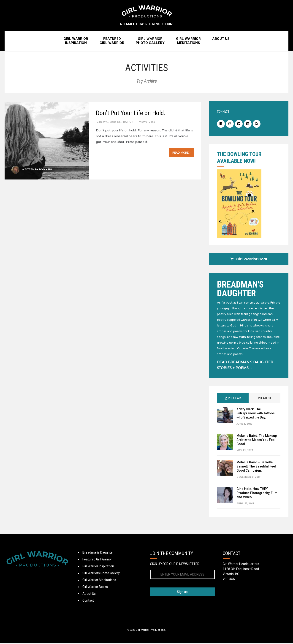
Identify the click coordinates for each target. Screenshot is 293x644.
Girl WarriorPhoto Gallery (150, 42)
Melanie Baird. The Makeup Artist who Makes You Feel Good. (257, 441)
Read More (181, 153)
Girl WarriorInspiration (76, 42)
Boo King (45, 170)
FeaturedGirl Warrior (112, 42)
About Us (221, 40)
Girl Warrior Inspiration (115, 123)
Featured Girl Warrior (97, 560)
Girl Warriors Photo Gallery (101, 574)
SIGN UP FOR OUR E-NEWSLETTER (175, 565)
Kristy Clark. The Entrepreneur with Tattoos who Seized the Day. (256, 414)
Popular (233, 399)
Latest (265, 399)
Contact (88, 602)
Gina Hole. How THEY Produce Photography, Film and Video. (257, 494)
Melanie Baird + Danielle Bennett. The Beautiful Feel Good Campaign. (256, 467)
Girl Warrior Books (95, 588)
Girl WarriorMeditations (188, 42)
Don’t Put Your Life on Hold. (131, 114)
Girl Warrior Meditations (99, 581)
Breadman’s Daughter (98, 554)
